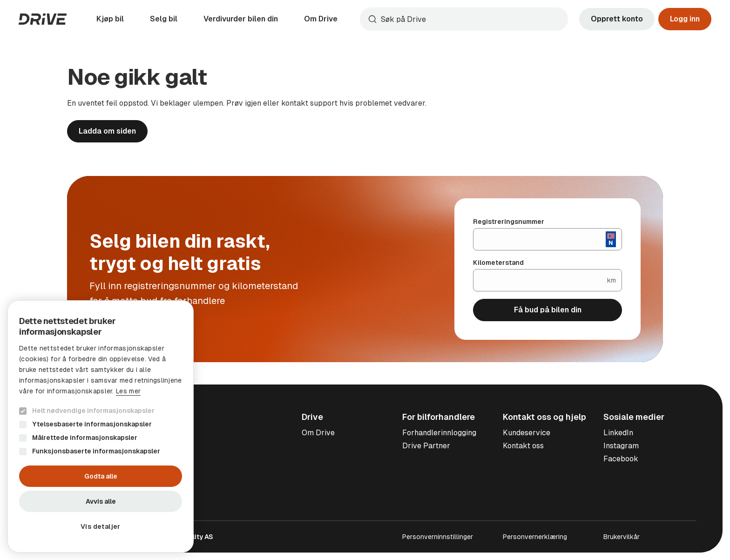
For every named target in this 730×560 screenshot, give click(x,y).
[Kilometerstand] (540, 280)
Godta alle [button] (101, 476)
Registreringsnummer (509, 222)
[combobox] (464, 19)
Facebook (621, 459)
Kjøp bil (110, 19)
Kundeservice (527, 433)
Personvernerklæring (535, 537)
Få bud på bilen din (548, 310)
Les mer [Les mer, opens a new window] (128, 391)
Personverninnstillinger (438, 537)
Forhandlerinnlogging (439, 433)
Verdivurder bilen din (241, 19)
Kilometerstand (498, 263)
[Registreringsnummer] (540, 239)
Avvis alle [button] (101, 501)
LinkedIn (618, 433)
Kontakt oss (523, 446)
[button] (101, 526)
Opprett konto (617, 19)
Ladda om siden (107, 131)
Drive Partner (426, 446)
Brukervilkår (622, 537)
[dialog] (101, 426)
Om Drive (321, 19)
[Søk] (472, 19)
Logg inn (685, 19)
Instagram (621, 446)
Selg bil (164, 19)
